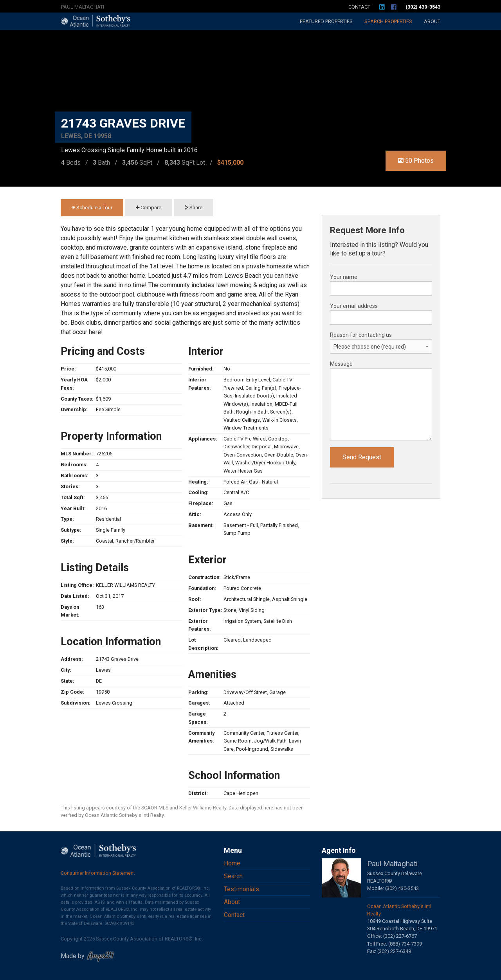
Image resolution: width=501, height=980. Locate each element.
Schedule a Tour (92, 208)
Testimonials (241, 889)
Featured (326, 21)
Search (388, 21)
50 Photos (416, 161)
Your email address (354, 306)
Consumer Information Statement (98, 873)
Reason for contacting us (361, 335)
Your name (344, 277)
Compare (149, 208)
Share (194, 208)
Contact (359, 7)
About (432, 21)
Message (341, 364)
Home (232, 863)
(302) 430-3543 (423, 7)
